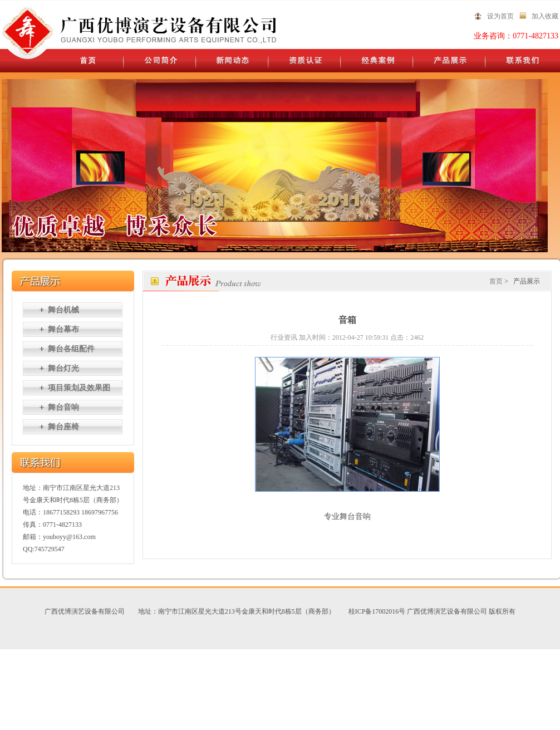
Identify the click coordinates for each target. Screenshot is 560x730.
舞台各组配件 (71, 349)
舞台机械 (63, 310)
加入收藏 (545, 16)
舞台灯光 (63, 368)
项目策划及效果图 (79, 388)
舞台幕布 (63, 329)
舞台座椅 (63, 427)
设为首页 (500, 16)
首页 (496, 281)
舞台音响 (63, 407)
